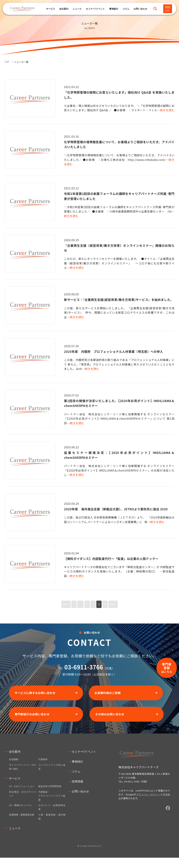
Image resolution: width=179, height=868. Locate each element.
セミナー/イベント (95, 9)
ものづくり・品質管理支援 (52, 817)
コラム (126, 9)
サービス (51, 9)
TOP (7, 62)
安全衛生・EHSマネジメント (22, 803)
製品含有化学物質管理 (51, 790)
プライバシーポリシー (148, 798)
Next (114, 604)
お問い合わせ (80, 795)
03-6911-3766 (84, 667)
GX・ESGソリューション (22, 792)
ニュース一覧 (22, 62)
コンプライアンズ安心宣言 (52, 771)
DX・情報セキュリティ (21, 815)
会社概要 (14, 763)
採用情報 (78, 785)
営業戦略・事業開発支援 (22, 825)
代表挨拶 (43, 763)
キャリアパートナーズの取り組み (22, 771)
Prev (65, 604)
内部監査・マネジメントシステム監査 (52, 805)
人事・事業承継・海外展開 (52, 827)
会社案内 (15, 755)
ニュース (77, 9)
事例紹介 (114, 9)
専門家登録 (164, 638)
